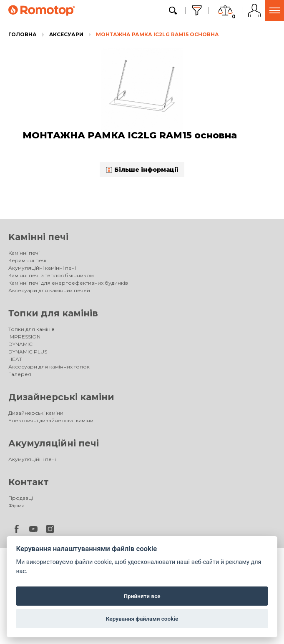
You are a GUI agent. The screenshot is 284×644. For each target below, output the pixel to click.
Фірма (16, 505)
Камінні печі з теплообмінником (51, 275)
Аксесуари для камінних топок (49, 367)
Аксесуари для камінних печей (49, 290)
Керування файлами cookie (142, 619)
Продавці (21, 498)
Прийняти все (142, 596)
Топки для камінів (53, 313)
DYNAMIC (20, 344)
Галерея (20, 374)
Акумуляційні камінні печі (42, 268)
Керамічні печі (27, 260)
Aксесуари (66, 34)
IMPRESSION (24, 337)
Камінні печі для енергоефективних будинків (68, 283)
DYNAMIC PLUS (28, 352)
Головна (23, 34)
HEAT (15, 359)
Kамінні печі (38, 237)
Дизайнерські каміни (61, 397)
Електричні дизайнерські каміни (51, 420)
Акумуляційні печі (54, 443)
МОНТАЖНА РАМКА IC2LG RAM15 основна (157, 34)
